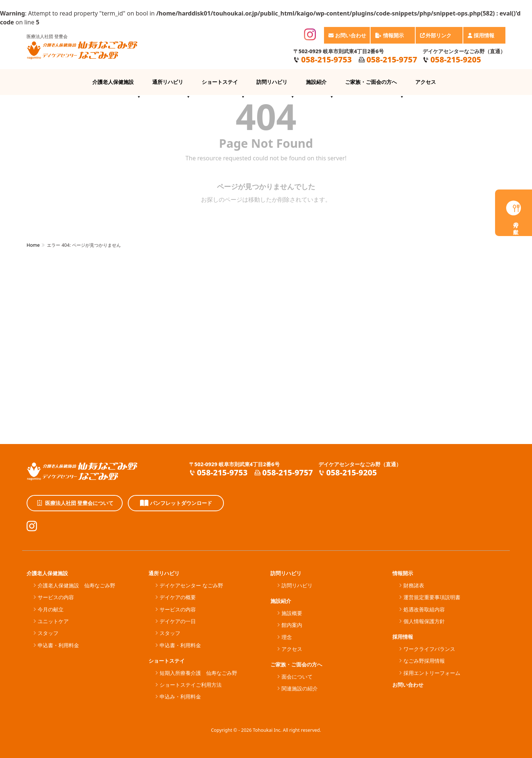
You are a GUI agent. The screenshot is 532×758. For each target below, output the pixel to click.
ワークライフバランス (429, 649)
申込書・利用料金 (58, 645)
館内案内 (292, 625)
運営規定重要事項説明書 (432, 597)
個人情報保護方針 (424, 621)
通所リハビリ (171, 87)
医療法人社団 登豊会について (75, 503)
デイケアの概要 (178, 597)
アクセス (426, 82)
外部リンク (440, 38)
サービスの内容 (56, 597)
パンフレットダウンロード (176, 503)
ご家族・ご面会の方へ (375, 87)
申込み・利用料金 (180, 696)
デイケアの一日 (178, 621)
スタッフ (48, 633)
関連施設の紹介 (300, 688)
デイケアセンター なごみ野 (191, 585)
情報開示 (393, 38)
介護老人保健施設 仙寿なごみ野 (76, 585)
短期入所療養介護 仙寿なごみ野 (198, 673)
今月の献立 (51, 609)
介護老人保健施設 (117, 87)
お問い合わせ (347, 35)
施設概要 (292, 613)
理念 (287, 637)
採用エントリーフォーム (432, 673)
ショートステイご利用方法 (191, 685)
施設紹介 (320, 87)
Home (33, 245)
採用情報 (485, 38)
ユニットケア (53, 621)
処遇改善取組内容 (424, 609)
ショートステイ (224, 87)
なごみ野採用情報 (424, 661)
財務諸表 (414, 585)
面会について (297, 677)
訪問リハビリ (276, 87)
